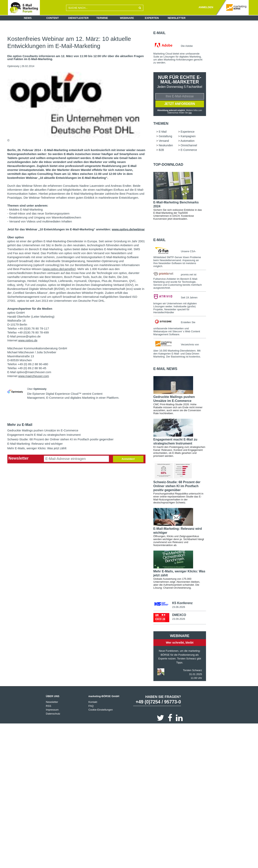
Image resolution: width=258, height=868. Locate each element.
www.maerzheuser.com (34, 376)
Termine (102, 18)
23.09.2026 (179, 619)
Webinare (127, 18)
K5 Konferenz (182, 603)
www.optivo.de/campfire (59, 269)
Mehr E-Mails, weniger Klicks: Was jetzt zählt (37, 448)
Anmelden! (128, 459)
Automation (187, 141)
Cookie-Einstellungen (101, 710)
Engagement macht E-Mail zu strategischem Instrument (44, 435)
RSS (49, 707)
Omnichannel (189, 146)
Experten (152, 18)
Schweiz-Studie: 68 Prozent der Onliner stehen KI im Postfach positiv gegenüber (60, 439)
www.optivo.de (28, 340)
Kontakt (93, 703)
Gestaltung (166, 137)
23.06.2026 (179, 607)
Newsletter (177, 18)
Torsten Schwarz (193, 671)
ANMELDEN (206, 7)
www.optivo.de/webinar (128, 229)
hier (190, 113)
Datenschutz (53, 714)
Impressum (52, 710)
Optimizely (14, 66)
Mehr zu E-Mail (20, 425)
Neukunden (166, 146)
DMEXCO (179, 616)
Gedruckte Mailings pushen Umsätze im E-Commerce (43, 430)
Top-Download (168, 165)
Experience (188, 132)
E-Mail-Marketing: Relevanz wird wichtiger (35, 444)
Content (52, 18)
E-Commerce (189, 150)
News (28, 18)
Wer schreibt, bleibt (180, 643)
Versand (164, 141)
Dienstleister (78, 18)
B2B (161, 150)
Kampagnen (188, 137)
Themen (161, 124)
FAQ (91, 707)
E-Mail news (165, 369)
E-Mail (160, 33)
